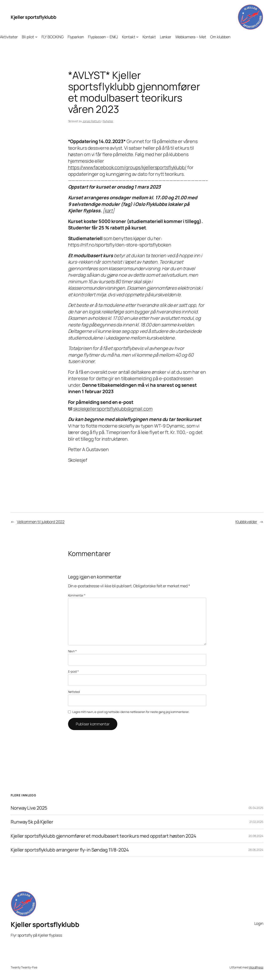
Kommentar (77, 595)
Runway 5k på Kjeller (32, 822)
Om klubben (220, 37)
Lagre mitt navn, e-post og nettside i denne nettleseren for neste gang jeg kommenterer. (131, 712)
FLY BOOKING (53, 37)
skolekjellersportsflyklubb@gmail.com (113, 409)
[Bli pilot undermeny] (36, 37)
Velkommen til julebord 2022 (41, 522)
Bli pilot (28, 37)
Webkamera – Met (191, 37)
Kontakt (129, 37)
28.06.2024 (256, 850)
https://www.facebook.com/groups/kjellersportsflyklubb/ (127, 167)
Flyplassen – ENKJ (103, 37)
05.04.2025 (256, 808)
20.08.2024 (256, 836)
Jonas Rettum (92, 121)
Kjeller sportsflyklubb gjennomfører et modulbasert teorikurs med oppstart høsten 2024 (103, 836)
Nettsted (74, 692)
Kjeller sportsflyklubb (33, 17)
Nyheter (108, 121)
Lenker (166, 37)
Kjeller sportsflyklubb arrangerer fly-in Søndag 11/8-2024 (70, 850)
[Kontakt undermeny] (137, 37)
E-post (73, 671)
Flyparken (76, 37)
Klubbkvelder (246, 522)
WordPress (256, 967)
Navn (72, 651)
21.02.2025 (256, 822)
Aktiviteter (9, 37)
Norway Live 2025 (29, 808)
